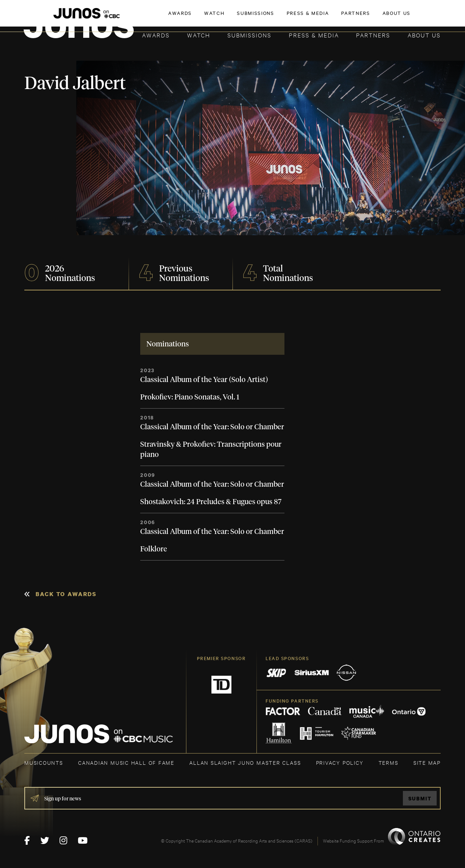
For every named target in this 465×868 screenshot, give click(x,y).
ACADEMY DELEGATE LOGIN (406, 17)
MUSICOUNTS (44, 762)
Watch (199, 35)
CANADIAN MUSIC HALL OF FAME (126, 762)
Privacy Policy (340, 762)
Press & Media (314, 35)
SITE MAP (427, 762)
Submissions (249, 35)
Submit (420, 798)
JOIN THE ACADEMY (339, 17)
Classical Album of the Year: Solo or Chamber (212, 427)
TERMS (389, 762)
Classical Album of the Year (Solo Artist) (204, 380)
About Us (424, 35)
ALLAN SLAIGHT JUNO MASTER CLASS (245, 762)
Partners (373, 35)
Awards (156, 35)
